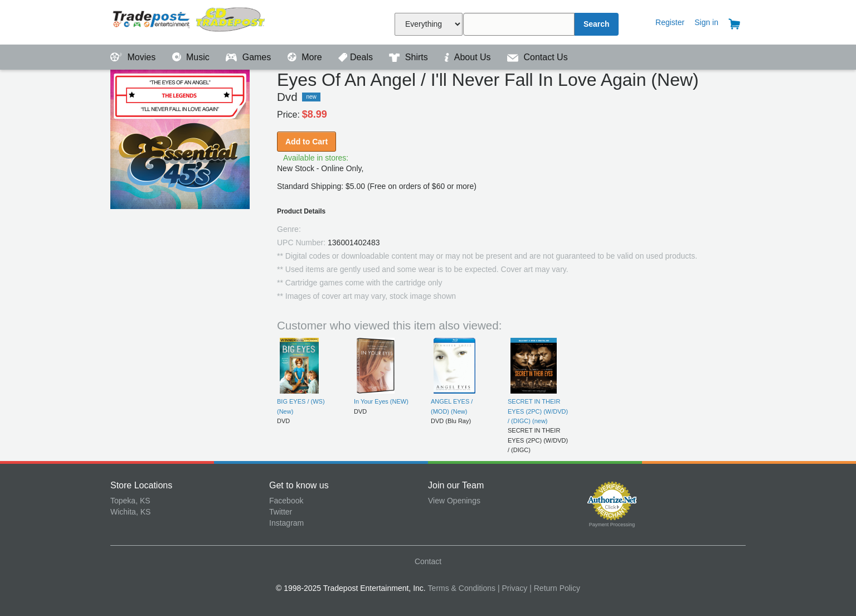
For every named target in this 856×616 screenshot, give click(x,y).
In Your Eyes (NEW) (381, 401)
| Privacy (512, 588)
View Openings (454, 501)
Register (670, 22)
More (306, 57)
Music (192, 57)
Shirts (410, 57)
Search (597, 24)
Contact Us (538, 57)
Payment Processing (612, 525)
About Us (469, 57)
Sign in (706, 22)
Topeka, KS (130, 501)
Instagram (286, 523)
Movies (134, 57)
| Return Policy (555, 588)
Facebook (286, 501)
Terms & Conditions (462, 588)
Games (249, 57)
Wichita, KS (130, 512)
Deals (357, 57)
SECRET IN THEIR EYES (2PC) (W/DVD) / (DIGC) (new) (538, 411)
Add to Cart (307, 142)
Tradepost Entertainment (190, 21)
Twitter (281, 512)
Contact (428, 561)
